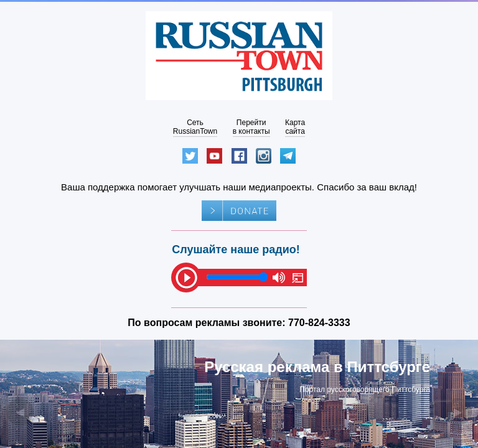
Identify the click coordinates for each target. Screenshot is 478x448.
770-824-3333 (319, 323)
